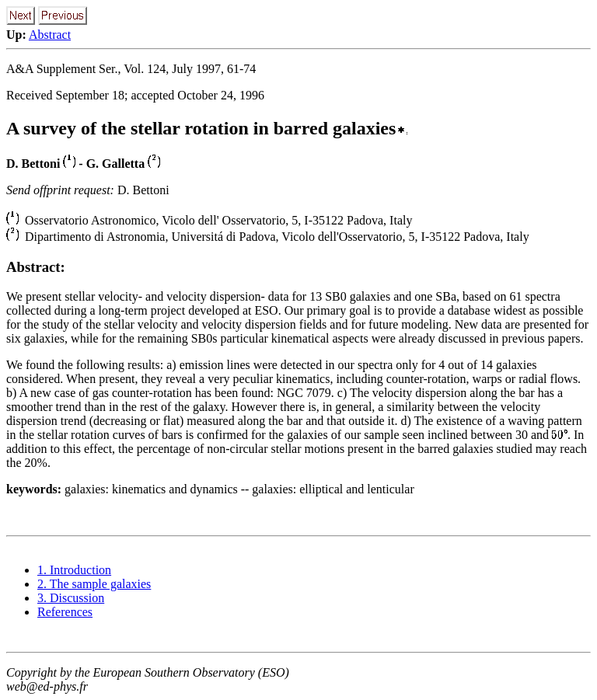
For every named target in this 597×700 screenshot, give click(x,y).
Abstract (50, 35)
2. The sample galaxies (94, 584)
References (65, 612)
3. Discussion (71, 598)
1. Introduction (74, 570)
